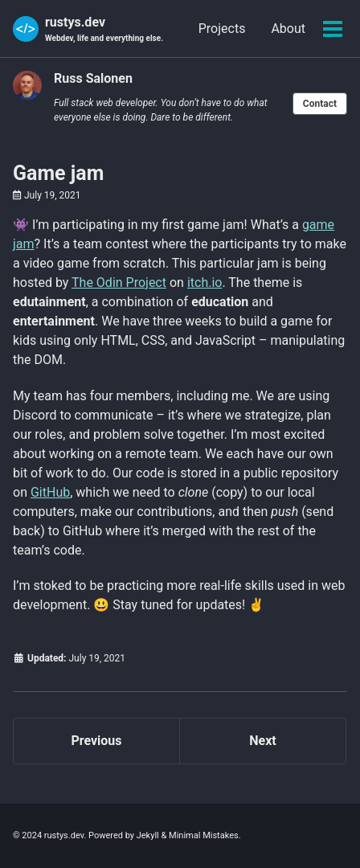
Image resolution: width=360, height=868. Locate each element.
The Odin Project (119, 283)
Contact (320, 104)
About (288, 29)
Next (262, 741)
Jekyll (148, 835)
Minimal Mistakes (204, 835)
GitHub (50, 492)
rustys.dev (104, 29)
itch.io (205, 283)
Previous (96, 741)
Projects (222, 29)
